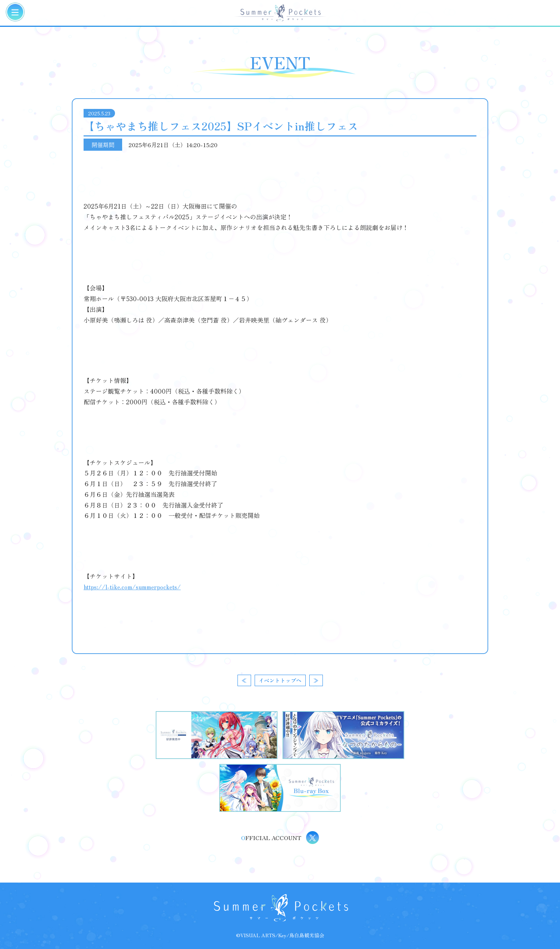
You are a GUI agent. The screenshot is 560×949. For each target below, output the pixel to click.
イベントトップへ (280, 680)
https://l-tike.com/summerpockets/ (132, 587)
